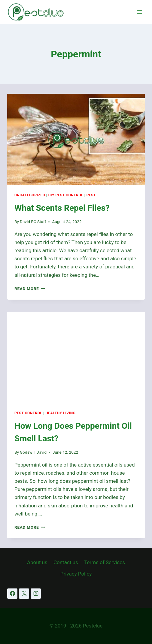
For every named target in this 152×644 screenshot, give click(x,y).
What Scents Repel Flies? (62, 208)
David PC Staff (33, 222)
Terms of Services (105, 562)
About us (37, 562)
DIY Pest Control (66, 195)
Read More (30, 289)
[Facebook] (12, 594)
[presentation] (76, 139)
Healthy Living (60, 413)
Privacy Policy (76, 574)
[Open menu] (139, 12)
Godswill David (33, 452)
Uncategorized (30, 195)
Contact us (66, 562)
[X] (24, 594)
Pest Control (28, 413)
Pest (91, 195)
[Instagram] (36, 594)
